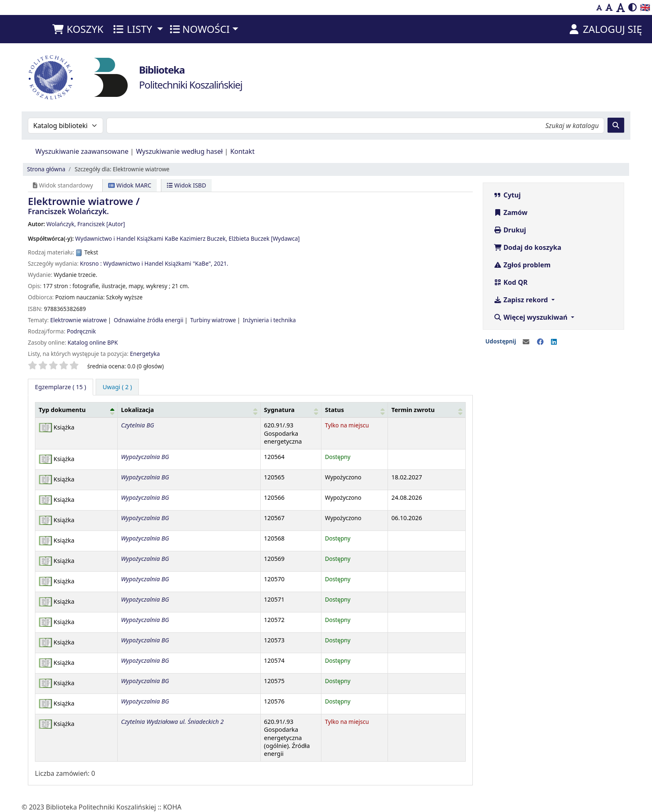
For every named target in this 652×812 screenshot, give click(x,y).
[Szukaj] (616, 125)
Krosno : (91, 263)
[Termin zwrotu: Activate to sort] (427, 410)
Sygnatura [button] (279, 410)
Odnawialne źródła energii (148, 320)
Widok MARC (130, 185)
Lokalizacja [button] (137, 410)
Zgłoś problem (522, 265)
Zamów (511, 212)
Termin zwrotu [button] (413, 410)
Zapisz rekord (522, 300)
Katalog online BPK (93, 342)
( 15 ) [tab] (61, 387)
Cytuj (507, 195)
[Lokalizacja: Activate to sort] (189, 410)
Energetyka (145, 354)
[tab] (117, 387)
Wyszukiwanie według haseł (179, 151)
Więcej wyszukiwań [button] (531, 317)
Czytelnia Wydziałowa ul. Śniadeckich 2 (172, 722)
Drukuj (510, 230)
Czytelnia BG (138, 425)
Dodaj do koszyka (527, 247)
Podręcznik (81, 331)
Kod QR (511, 282)
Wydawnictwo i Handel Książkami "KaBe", (158, 263)
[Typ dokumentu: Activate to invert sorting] (77, 410)
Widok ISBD (186, 185)
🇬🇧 (645, 7)
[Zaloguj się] (605, 29)
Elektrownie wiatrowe (79, 320)
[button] (78, 29)
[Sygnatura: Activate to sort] (291, 410)
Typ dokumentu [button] (62, 410)
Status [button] (334, 410)
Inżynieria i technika (269, 320)
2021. (221, 263)
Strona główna (46, 169)
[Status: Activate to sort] (355, 410)
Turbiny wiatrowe (213, 320)
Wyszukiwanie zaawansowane (82, 151)
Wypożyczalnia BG (145, 457)
